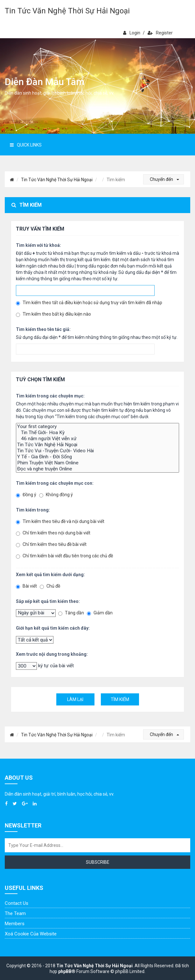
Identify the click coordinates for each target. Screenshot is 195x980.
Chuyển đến (164, 179)
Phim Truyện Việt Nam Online (98, 463)
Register (160, 33)
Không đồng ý (56, 495)
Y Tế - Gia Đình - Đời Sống (98, 457)
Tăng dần (71, 613)
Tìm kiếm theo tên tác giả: (43, 329)
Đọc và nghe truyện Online (98, 469)
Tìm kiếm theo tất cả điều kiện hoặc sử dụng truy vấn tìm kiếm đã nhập (89, 303)
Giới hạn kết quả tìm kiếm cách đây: (53, 628)
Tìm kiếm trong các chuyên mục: (50, 396)
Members (15, 924)
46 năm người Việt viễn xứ (98, 439)
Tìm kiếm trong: (33, 510)
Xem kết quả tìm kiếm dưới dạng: (50, 575)
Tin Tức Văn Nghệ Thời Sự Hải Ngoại (67, 11)
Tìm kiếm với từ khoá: (38, 245)
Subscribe (98, 862)
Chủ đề (50, 586)
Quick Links (26, 145)
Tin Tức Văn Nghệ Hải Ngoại (98, 445)
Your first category (98, 427)
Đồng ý (26, 495)
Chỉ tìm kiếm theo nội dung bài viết (53, 533)
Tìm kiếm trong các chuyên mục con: (55, 483)
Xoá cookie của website (31, 934)
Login (132, 33)
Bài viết (26, 586)
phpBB (65, 971)
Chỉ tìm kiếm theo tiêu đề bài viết (51, 544)
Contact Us (17, 903)
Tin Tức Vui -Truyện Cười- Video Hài (98, 451)
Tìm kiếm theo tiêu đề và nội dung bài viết (60, 522)
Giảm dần (100, 613)
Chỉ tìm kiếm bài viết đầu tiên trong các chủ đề (64, 556)
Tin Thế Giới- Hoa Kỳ (98, 433)
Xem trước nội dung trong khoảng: (52, 654)
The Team (15, 913)
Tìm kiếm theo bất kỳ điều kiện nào (53, 314)
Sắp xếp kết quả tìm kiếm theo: (48, 601)
